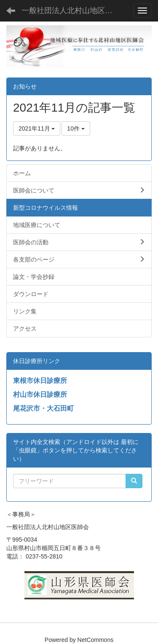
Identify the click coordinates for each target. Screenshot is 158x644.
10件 (76, 128)
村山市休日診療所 (40, 394)
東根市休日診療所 (40, 381)
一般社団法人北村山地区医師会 (74, 11)
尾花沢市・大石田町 (43, 408)
